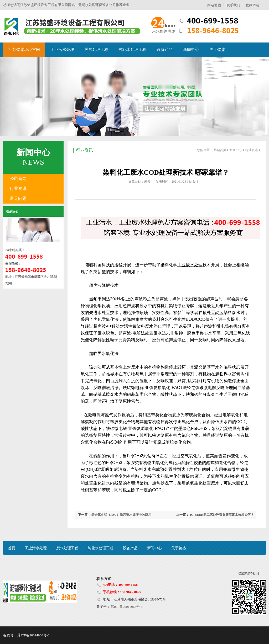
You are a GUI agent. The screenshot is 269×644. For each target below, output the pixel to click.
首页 (12, 548)
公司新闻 (18, 179)
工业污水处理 (62, 50)
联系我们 (233, 5)
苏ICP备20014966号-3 (126, 607)
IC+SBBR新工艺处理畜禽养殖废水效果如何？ (222, 515)
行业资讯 (18, 188)
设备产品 (165, 50)
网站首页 (220, 150)
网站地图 (214, 5)
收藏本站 (252, 5)
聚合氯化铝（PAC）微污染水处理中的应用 (121, 515)
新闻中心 (191, 50)
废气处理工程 (96, 50)
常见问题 (18, 198)
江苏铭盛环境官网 (24, 50)
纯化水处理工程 (133, 50)
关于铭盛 (217, 50)
